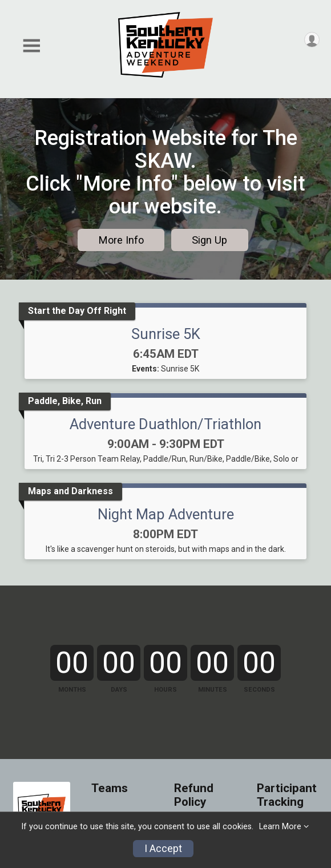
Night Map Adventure (166, 514)
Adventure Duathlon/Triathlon (165, 424)
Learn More (280, 827)
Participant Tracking (287, 795)
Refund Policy (194, 795)
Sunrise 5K (166, 334)
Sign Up (209, 240)
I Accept (163, 849)
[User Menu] (312, 40)
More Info (121, 240)
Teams (110, 788)
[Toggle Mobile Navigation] (31, 46)
